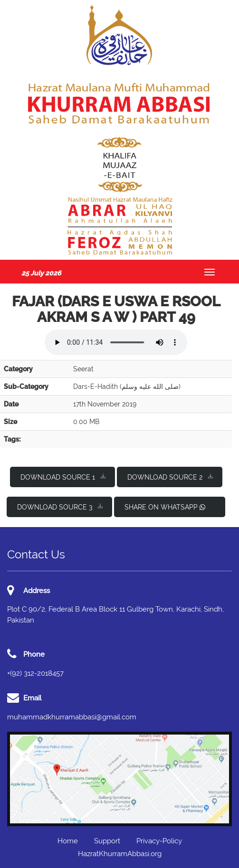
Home (68, 841)
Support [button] (107, 841)
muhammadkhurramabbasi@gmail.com (72, 717)
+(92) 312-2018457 (35, 673)
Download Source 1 (63, 476)
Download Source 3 (60, 506)
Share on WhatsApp (165, 507)
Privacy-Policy (159, 841)
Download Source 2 (170, 476)
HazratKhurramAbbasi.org (120, 854)
